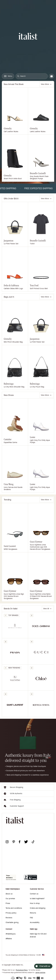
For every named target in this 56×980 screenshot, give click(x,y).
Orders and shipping (38, 908)
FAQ (31, 918)
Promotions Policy (22, 970)
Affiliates (9, 939)
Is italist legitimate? (37, 899)
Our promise (10, 899)
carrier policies (40, 973)
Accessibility (35, 922)
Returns (33, 913)
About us (9, 894)
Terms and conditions (14, 908)
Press (8, 903)
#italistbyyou (11, 934)
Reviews (9, 918)
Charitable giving (12, 922)
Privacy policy (11, 913)
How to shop (35, 903)
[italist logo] (28, 37)
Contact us (34, 894)
